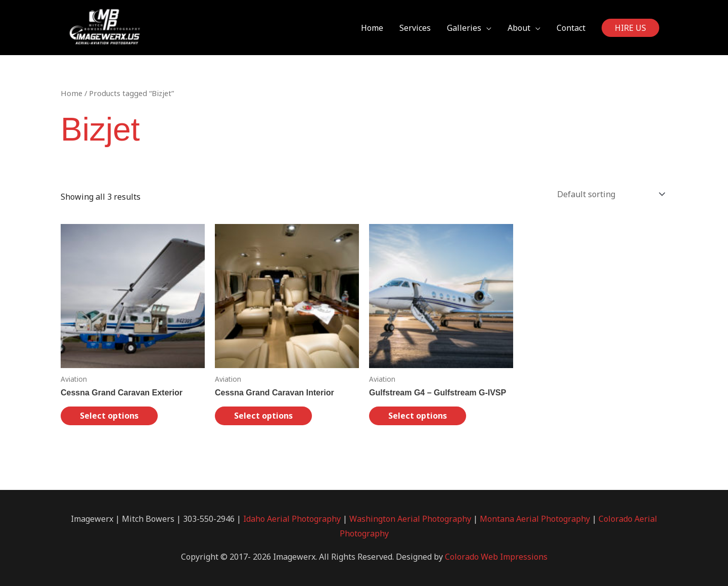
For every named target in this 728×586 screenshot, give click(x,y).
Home (72, 93)
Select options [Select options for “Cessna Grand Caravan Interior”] (263, 416)
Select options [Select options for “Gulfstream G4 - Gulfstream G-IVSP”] (418, 416)
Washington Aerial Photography (410, 519)
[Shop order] (609, 194)
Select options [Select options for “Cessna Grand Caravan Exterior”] (109, 416)
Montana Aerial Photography (535, 519)
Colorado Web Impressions (496, 557)
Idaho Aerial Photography (292, 519)
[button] (630, 28)
